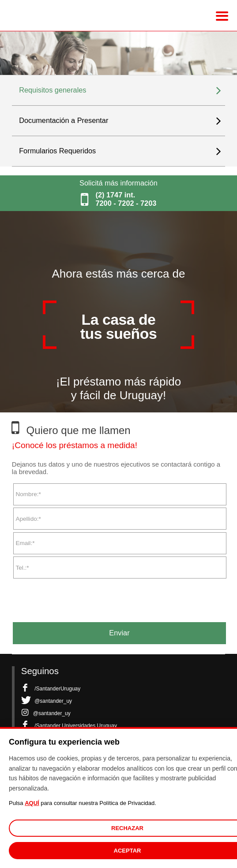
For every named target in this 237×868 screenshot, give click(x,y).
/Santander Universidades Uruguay (69, 726)
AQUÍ (32, 803)
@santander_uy (47, 701)
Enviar (119, 633)
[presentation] (79, 597)
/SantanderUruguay (51, 689)
